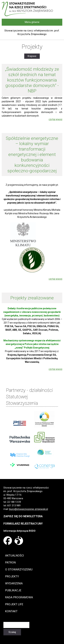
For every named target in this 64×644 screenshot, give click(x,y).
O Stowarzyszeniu (19, 569)
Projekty (12, 576)
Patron (10, 562)
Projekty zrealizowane (32, 298)
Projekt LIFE (14, 604)
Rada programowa (19, 597)
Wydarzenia (14, 583)
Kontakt (11, 611)
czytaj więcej (55, 119)
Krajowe (34, 56)
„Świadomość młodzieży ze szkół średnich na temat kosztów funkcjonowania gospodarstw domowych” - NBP (32, 80)
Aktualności (15, 555)
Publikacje (13, 590)
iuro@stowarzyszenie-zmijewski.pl (29, 509)
